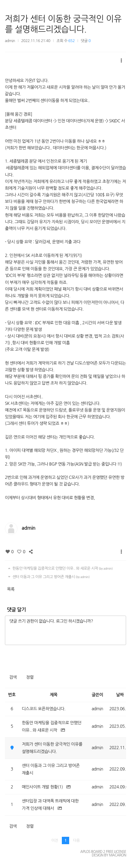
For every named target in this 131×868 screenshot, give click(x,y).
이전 (55, 840)
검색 (13, 677)
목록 (11, 589)
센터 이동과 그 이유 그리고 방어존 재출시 (48, 577)
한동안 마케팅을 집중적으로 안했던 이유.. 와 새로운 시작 (60, 568)
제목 (54, 695)
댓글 (86, 41)
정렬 (30, 677)
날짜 (120, 695)
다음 (76, 840)
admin (10, 41)
